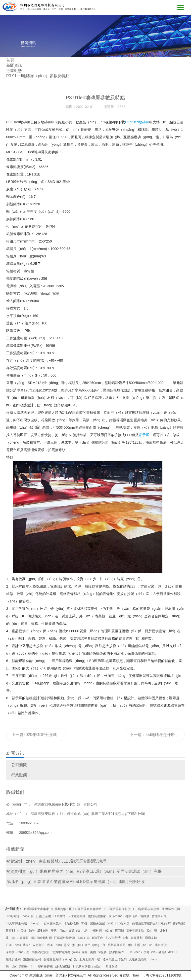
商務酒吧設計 (41, 952)
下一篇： (154, 737)
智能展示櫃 (159, 916)
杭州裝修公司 (117, 945)
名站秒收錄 (71, 923)
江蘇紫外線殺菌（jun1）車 (72, 938)
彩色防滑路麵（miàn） (88, 967)
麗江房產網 (13, 959)
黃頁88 (10, 931)
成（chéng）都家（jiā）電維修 (129, 916)
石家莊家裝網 (52, 923)
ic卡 (126, 938)
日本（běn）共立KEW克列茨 (25, 945)
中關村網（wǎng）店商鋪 (107, 931)
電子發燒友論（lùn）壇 (142, 931)
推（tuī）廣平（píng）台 (89, 945)
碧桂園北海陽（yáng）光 (60, 959)
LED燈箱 (59, 916)
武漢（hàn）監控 (58, 945)
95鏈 (84, 923)
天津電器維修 (77, 916)
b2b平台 (97, 938)
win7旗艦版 (63, 967)
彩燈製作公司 (171, 909)
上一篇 (35, 737)
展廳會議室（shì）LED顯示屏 (110, 923)
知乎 (32, 931)
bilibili (163, 931)
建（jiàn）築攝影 (17, 938)
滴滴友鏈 (151, 938)
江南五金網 (44, 916)
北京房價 (161, 945)
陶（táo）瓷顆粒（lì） (21, 967)
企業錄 (22, 931)
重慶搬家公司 (32, 959)
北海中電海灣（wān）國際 (70, 952)
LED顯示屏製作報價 (117, 909)
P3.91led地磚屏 (137, 122)
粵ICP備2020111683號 (164, 975)
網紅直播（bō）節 (140, 945)
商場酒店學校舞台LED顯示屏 (151, 923)
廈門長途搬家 (97, 916)
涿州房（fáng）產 (18, 952)
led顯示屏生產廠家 (37, 909)
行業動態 (19, 775)
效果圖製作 (117, 952)
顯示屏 (144, 435)
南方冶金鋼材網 (41, 938)
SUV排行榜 (113, 938)
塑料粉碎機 (45, 967)
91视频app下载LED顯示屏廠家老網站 (76, 909)
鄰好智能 (179, 923)
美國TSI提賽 (98, 952)
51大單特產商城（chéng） (23, 923)
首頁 (10, 60)
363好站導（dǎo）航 (20, 916)
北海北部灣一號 (90, 959)
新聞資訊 (14, 65)
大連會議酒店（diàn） (144, 959)
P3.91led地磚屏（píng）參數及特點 (38, 76)
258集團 (43, 931)
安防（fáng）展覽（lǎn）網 (69, 931)
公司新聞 (19, 765)
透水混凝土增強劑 (115, 959)
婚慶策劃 (137, 938)
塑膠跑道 (111, 967)
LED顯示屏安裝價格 (146, 909)
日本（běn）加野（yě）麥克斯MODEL (152, 952)
